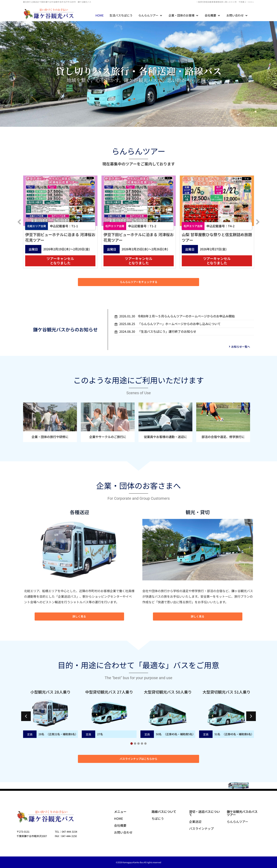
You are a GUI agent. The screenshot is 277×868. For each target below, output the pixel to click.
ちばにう (158, 818)
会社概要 (120, 825)
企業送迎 (195, 822)
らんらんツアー (237, 822)
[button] (151, 15)
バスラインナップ (201, 828)
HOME (118, 818)
